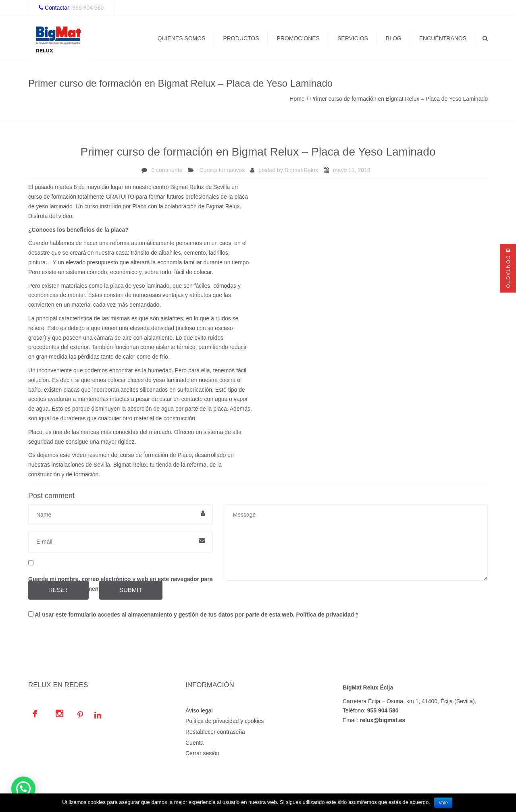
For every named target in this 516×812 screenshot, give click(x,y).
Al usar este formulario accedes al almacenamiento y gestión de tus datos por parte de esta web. (193, 615)
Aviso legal (199, 710)
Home (297, 99)
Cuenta (195, 743)
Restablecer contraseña (215, 732)
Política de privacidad (325, 615)
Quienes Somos (181, 38)
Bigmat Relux (301, 170)
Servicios (353, 38)
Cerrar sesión (202, 753)
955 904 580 (88, 8)
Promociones (298, 38)
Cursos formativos (222, 170)
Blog (394, 38)
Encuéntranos (443, 38)
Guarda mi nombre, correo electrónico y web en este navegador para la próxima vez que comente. (120, 584)
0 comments (166, 170)
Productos (241, 38)
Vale (443, 803)
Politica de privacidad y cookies (225, 721)
